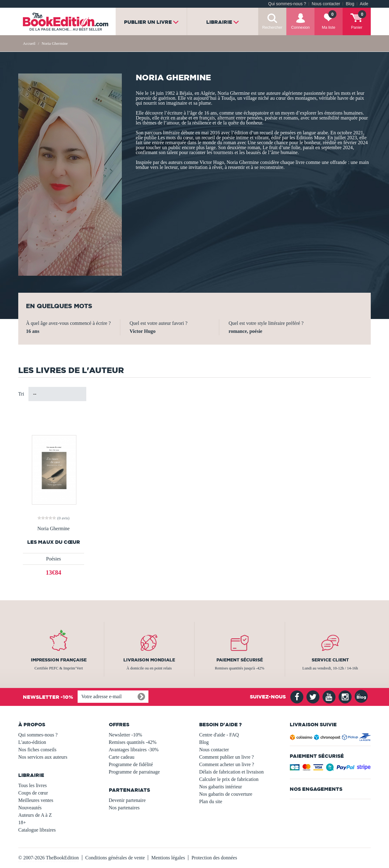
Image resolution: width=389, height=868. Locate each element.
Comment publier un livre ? (227, 757)
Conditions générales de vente (115, 858)
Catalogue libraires (37, 830)
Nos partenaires (124, 808)
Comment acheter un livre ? (227, 764)
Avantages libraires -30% (134, 750)
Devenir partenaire (127, 800)
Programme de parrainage (134, 772)
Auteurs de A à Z (35, 815)
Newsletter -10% (126, 735)
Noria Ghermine (53, 529)
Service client (330, 660)
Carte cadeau (122, 757)
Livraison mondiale (149, 660)
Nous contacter (326, 4)
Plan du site (211, 801)
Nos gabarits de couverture (226, 794)
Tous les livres (32, 785)
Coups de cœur (33, 793)
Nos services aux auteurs (43, 757)
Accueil (29, 43)
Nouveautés (30, 808)
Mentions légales (168, 858)
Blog (350, 4)
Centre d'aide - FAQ (219, 735)
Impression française (59, 660)
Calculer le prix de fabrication (229, 779)
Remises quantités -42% (133, 742)
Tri (21, 394)
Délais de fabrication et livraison (231, 772)
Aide (364, 4)
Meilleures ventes (36, 800)
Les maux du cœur (54, 542)
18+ (22, 822)
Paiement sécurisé (240, 660)
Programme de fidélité (131, 764)
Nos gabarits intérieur (221, 787)
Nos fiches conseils (37, 750)
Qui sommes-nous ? (287, 4)
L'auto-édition (32, 742)
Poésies (53, 559)
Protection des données (214, 858)
